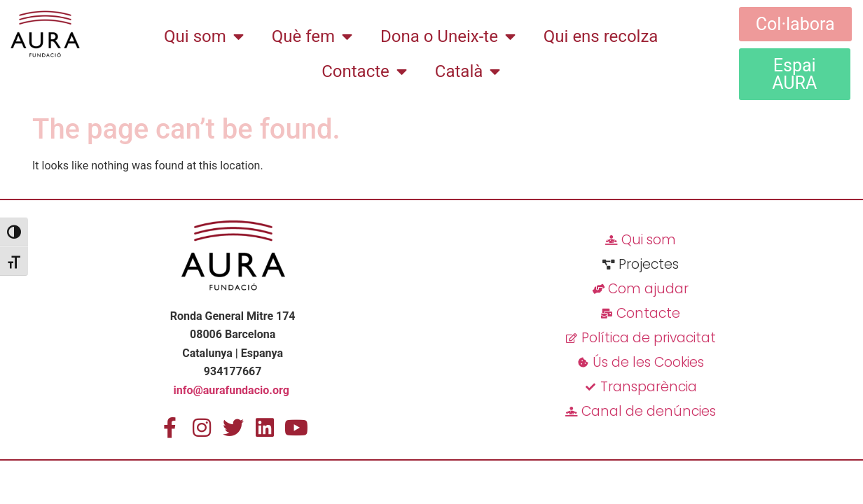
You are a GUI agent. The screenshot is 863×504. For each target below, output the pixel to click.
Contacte (364, 71)
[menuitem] (468, 71)
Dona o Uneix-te (448, 36)
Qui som (204, 36)
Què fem (312, 36)
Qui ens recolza (601, 36)
